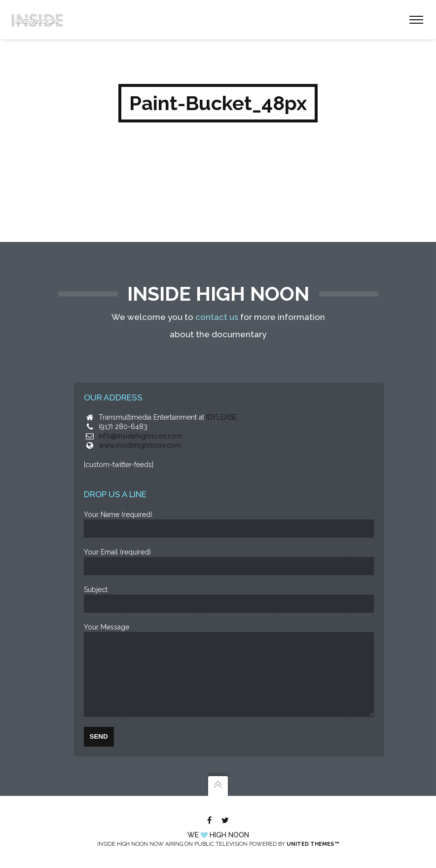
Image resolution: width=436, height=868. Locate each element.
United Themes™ (313, 844)
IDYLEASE (221, 402)
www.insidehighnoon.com (140, 431)
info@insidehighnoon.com (141, 421)
